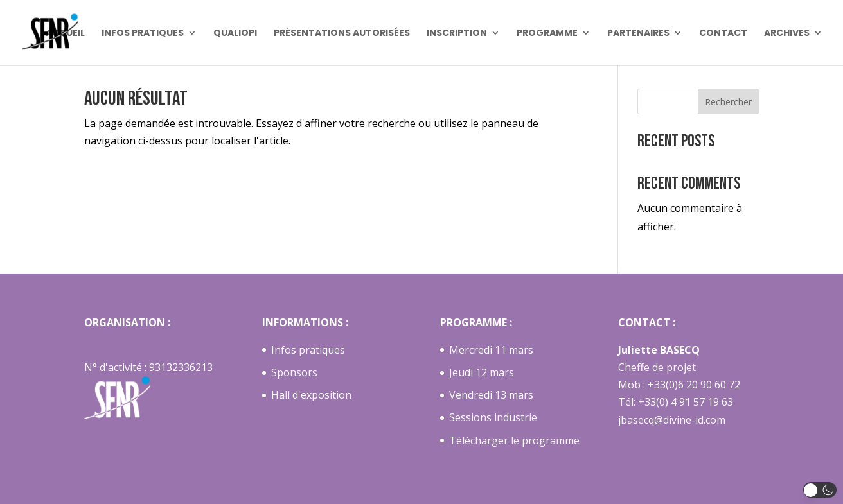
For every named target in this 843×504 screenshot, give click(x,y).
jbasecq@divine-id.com (672, 420)
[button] (820, 490)
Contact (723, 34)
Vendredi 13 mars (491, 395)
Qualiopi (235, 34)
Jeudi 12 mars (482, 372)
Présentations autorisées (342, 34)
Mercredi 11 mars (491, 350)
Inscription (457, 34)
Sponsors (294, 372)
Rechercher (728, 102)
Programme (547, 34)
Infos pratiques (143, 34)
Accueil (65, 34)
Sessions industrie (493, 417)
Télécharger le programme (514, 440)
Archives (787, 34)
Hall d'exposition (311, 395)
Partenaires (638, 34)
